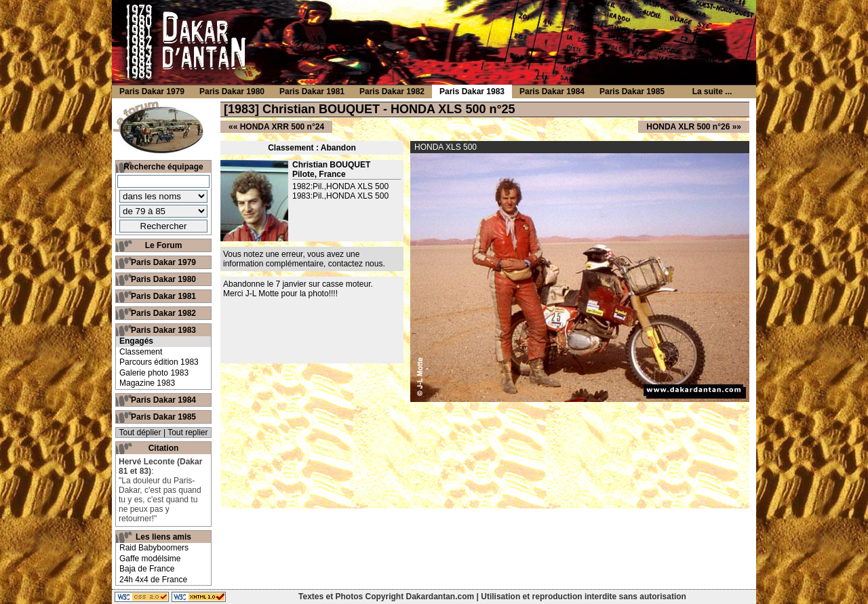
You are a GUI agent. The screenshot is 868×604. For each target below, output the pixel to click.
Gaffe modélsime (150, 559)
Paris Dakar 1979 (163, 262)
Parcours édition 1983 (159, 362)
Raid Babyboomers (154, 548)
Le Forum (164, 245)
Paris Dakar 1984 (163, 400)
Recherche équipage (163, 167)
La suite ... (712, 92)
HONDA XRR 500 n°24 (282, 127)
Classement (141, 352)
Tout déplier (140, 432)
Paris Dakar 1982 (163, 313)
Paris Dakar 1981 (163, 296)
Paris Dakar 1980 (163, 279)
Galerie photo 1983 (154, 373)
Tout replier (188, 432)
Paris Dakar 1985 (163, 417)
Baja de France (147, 569)
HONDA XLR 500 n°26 (688, 127)
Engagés (136, 341)
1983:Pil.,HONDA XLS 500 (340, 196)
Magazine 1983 (147, 383)
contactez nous (356, 264)
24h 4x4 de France (153, 580)
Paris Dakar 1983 (163, 330)
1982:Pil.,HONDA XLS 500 (340, 186)
